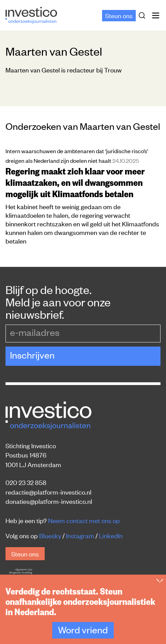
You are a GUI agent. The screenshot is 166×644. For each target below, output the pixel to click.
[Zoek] (143, 15)
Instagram (80, 535)
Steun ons (119, 15)
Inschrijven (32, 355)
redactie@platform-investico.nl (48, 492)
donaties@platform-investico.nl (49, 501)
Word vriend (83, 635)
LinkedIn (111, 535)
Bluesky (50, 535)
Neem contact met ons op (84, 520)
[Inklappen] (160, 586)
